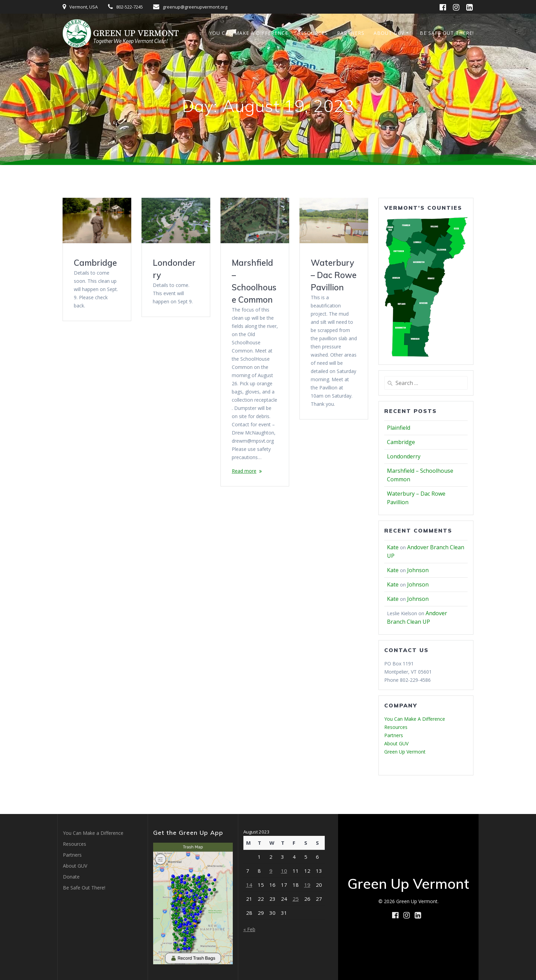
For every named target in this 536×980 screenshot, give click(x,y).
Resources (313, 33)
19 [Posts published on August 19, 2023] (307, 885)
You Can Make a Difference (249, 33)
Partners (351, 33)
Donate (71, 877)
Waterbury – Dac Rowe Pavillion (334, 275)
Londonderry (404, 456)
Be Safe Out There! (447, 33)
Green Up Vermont (405, 752)
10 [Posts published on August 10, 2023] (284, 871)
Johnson (418, 570)
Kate (393, 547)
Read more (244, 471)
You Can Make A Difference (415, 719)
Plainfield (399, 428)
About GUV (389, 33)
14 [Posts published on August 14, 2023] (249, 885)
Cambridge (95, 263)
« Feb (249, 929)
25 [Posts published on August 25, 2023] (296, 899)
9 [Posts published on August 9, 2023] (271, 871)
